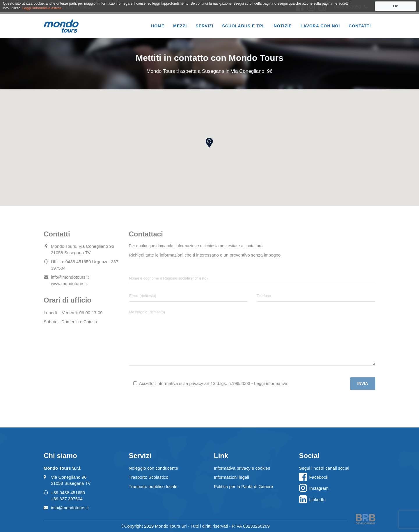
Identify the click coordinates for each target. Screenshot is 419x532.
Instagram (319, 488)
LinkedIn (318, 500)
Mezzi (180, 26)
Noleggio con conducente (153, 468)
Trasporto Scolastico (149, 477)
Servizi (204, 26)
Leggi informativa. (271, 383)
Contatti (360, 26)
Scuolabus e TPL (244, 26)
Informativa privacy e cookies (242, 468)
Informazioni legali (231, 477)
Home (158, 26)
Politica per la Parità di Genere (243, 486)
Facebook (319, 477)
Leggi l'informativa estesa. (42, 8)
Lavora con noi (320, 26)
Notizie (283, 26)
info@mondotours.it (70, 508)
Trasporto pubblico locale (153, 486)
